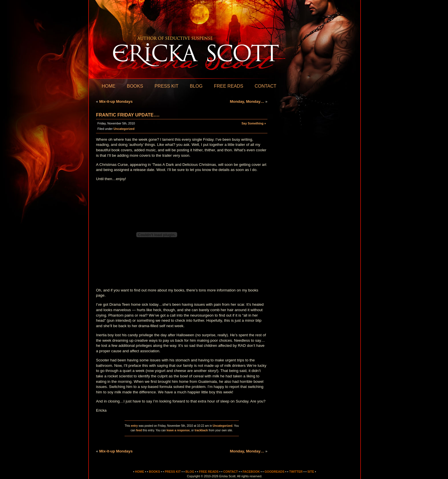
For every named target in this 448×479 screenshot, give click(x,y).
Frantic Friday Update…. (128, 115)
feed (139, 430)
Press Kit (167, 86)
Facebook (251, 472)
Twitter (296, 472)
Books (135, 86)
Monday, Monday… (247, 101)
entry (134, 426)
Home (109, 86)
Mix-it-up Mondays (116, 101)
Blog (196, 86)
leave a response (178, 430)
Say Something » (254, 123)
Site (311, 472)
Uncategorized (124, 129)
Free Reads (229, 86)
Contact (265, 86)
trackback (201, 430)
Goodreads (275, 472)
